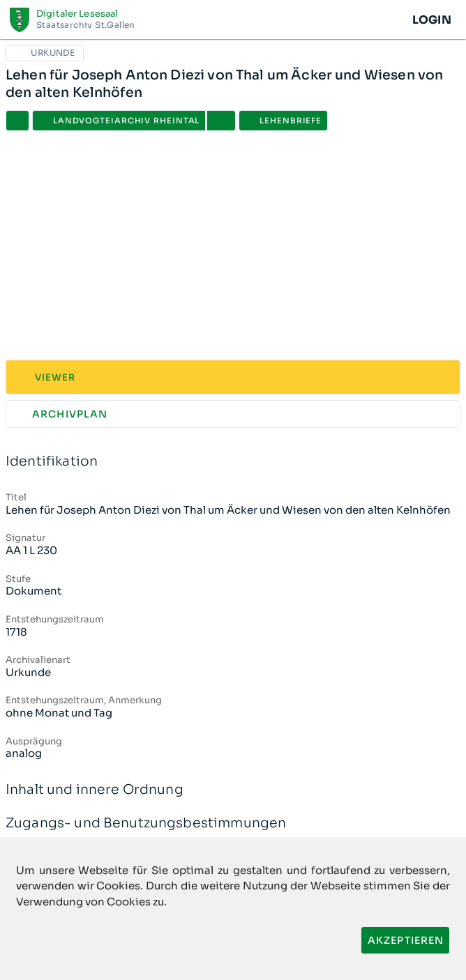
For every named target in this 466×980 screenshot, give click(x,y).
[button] (221, 121)
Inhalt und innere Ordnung (233, 790)
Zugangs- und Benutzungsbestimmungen (233, 824)
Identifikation (233, 462)
